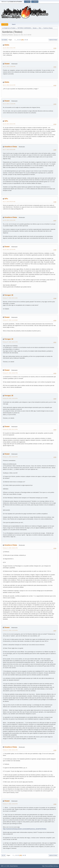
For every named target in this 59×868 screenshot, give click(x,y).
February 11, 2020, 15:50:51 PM (10, 548)
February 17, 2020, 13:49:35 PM (10, 804)
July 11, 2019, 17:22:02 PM (9, 104)
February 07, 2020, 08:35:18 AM (10, 298)
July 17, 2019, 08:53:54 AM (9, 202)
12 (20, 40)
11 (18, 40)
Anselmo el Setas (11, 147)
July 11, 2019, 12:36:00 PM (9, 67)
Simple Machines (14, 866)
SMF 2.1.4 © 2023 (5, 866)
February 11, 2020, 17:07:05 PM (10, 630)
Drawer (7, 64)
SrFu (6, 121)
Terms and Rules (49, 866)
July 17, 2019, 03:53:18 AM (9, 150)
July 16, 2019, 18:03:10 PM (9, 124)
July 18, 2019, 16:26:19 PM (9, 220)
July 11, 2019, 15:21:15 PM (9, 85)
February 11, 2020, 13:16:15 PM (10, 457)
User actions (53, 40)
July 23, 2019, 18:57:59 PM (9, 249)
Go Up (3, 855)
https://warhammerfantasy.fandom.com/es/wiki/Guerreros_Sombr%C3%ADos (25, 829)
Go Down (4, 40)
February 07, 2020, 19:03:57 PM (10, 373)
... (16, 40)
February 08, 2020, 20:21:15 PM (10, 429)
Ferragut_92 (9, 295)
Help (43, 866)
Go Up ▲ (56, 866)
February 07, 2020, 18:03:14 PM (10, 342)
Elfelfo (7, 45)
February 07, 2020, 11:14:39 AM (10, 320)
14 (25, 40)
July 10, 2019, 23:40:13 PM (9, 48)
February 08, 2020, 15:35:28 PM (10, 398)
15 (27, 40)
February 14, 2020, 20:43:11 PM (10, 750)
